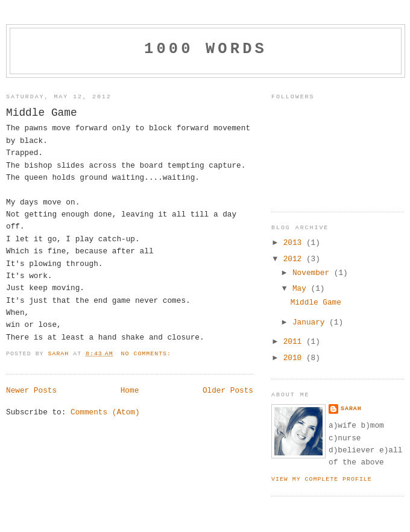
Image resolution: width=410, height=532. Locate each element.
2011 (295, 342)
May (302, 289)
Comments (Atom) (105, 412)
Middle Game (42, 113)
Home (130, 391)
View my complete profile (322, 479)
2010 (295, 358)
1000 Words (206, 49)
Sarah (351, 409)
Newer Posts (31, 391)
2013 (295, 243)
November (313, 273)
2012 (295, 259)
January (311, 322)
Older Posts (228, 391)
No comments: (148, 354)
